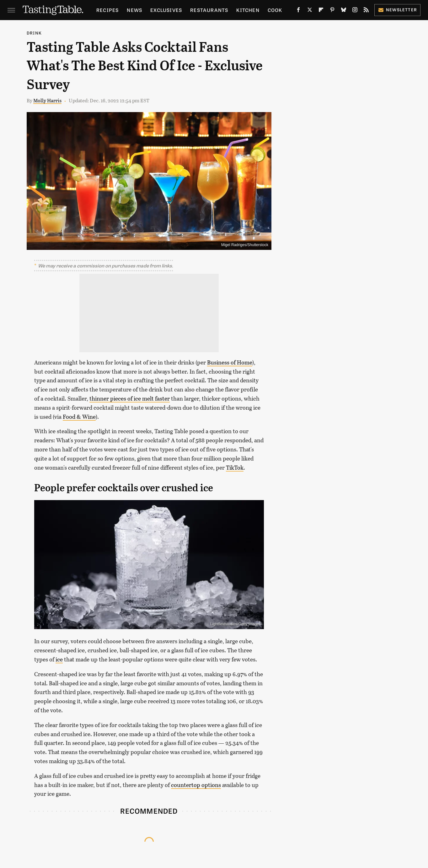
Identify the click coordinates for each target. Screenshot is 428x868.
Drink (34, 33)
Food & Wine (79, 417)
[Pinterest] (332, 11)
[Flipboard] (321, 11)
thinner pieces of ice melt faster (130, 398)
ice (59, 659)
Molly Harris (47, 100)
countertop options (196, 785)
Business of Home (230, 362)
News (134, 10)
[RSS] (366, 11)
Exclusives (166, 10)
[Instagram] (355, 11)
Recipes (107, 10)
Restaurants (209, 10)
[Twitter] (310, 11)
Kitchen (248, 10)
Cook (275, 10)
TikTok (235, 467)
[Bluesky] (344, 11)
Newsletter (397, 10)
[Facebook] (298, 11)
